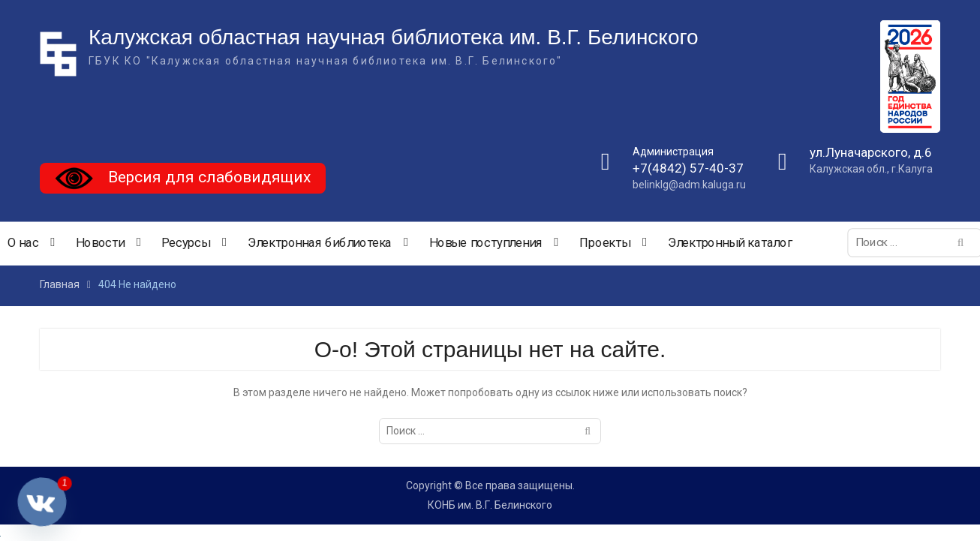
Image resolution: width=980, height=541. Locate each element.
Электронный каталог (730, 243)
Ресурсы (186, 243)
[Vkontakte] (42, 502)
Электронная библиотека (320, 243)
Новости (100, 243)
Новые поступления (486, 243)
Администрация (673, 152)
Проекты (605, 243)
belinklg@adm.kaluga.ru (689, 185)
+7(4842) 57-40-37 (688, 169)
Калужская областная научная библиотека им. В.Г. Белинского (394, 38)
